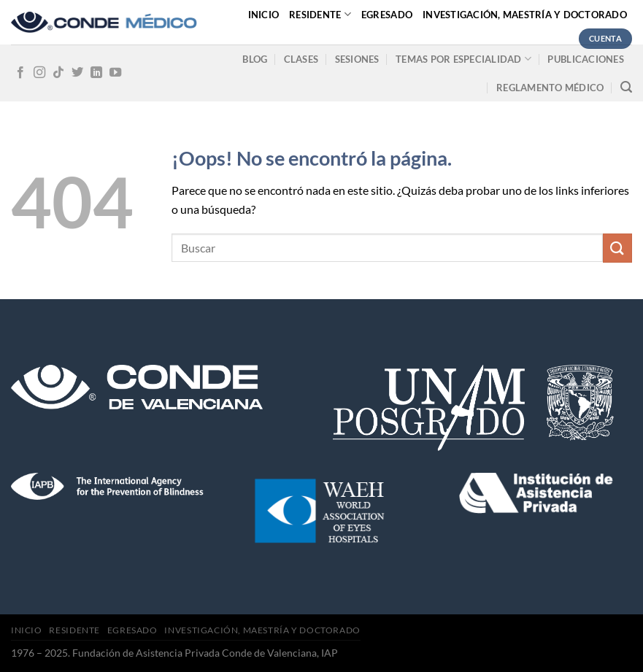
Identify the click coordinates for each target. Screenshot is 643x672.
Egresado (387, 15)
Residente (320, 14)
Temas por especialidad (463, 59)
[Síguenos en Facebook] (20, 73)
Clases (301, 59)
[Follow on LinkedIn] (96, 73)
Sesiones (357, 59)
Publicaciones (585, 59)
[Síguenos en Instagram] (39, 73)
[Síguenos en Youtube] (115, 73)
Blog (255, 59)
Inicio (264, 15)
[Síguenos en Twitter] (77, 73)
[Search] (626, 87)
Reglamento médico (550, 88)
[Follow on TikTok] (58, 73)
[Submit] (617, 248)
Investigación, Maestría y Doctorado (525, 15)
